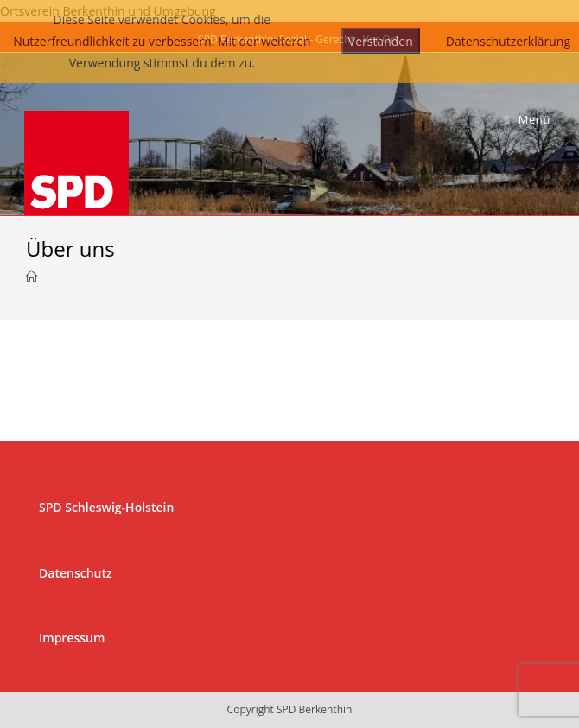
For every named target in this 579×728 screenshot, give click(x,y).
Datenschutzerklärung (508, 41)
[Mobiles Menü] (528, 120)
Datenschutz (76, 573)
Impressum (72, 638)
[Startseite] (32, 277)
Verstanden (381, 41)
